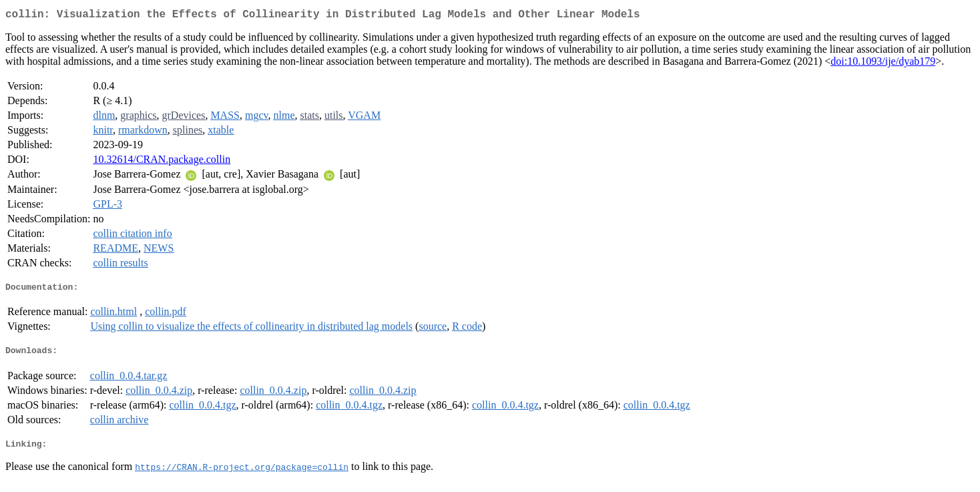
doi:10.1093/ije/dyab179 (883, 64)
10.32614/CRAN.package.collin (162, 162)
